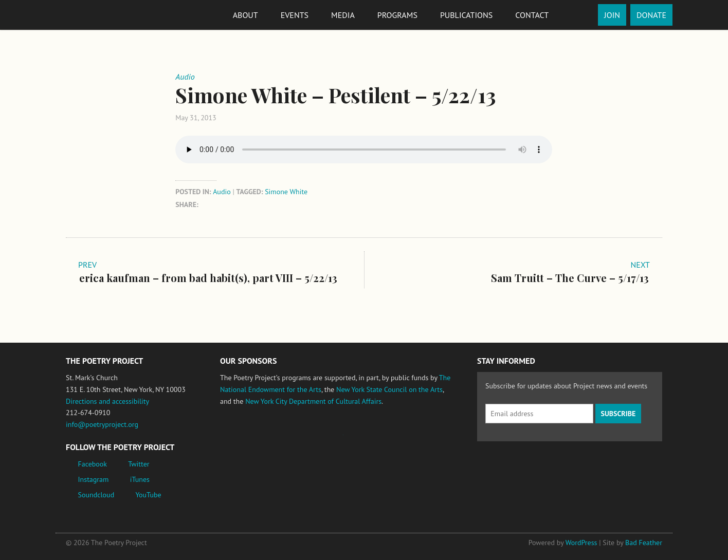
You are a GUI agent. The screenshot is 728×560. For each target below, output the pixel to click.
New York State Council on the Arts (389, 389)
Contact (532, 15)
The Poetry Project (103, 15)
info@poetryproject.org (102, 424)
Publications (466, 15)
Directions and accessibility (107, 401)
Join (612, 15)
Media (343, 15)
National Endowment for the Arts (248, 440)
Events (295, 15)
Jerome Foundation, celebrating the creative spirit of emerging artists (315, 440)
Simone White (286, 192)
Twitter (139, 464)
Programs (397, 15)
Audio (222, 192)
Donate (651, 15)
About (245, 15)
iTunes (140, 479)
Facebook (93, 464)
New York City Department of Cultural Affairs (313, 401)
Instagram (94, 479)
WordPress (581, 543)
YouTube (148, 495)
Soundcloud (96, 495)
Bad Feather (644, 543)
